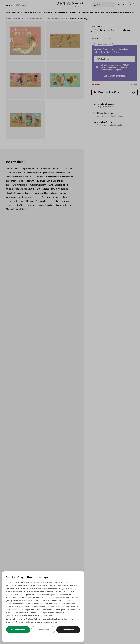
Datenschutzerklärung (14, 637)
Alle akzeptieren (18, 630)
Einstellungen (43, 630)
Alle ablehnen (68, 630)
